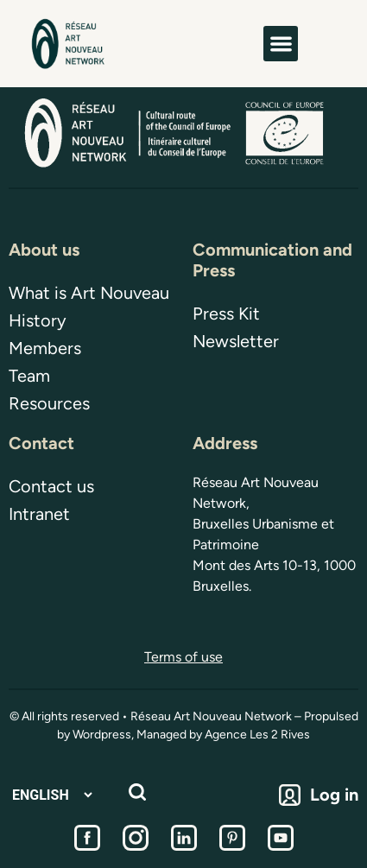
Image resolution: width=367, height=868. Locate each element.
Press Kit (226, 314)
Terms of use (183, 657)
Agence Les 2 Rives (257, 735)
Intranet (39, 514)
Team (29, 376)
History (38, 320)
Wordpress (102, 735)
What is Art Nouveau (89, 293)
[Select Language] (52, 795)
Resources (49, 403)
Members (45, 348)
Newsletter (236, 341)
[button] (281, 44)
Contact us (51, 486)
